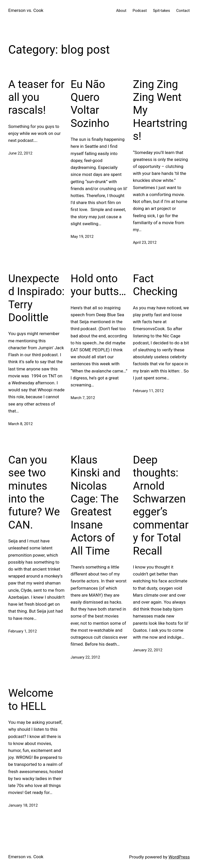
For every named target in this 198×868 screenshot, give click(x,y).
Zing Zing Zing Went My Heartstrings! (160, 110)
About (121, 11)
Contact (183, 11)
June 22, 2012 (20, 153)
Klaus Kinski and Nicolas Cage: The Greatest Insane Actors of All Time (96, 505)
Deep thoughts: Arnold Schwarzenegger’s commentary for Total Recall (161, 505)
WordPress (179, 857)
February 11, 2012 (148, 391)
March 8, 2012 (20, 424)
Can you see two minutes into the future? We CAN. (34, 492)
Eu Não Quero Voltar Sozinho (90, 104)
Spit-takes (161, 11)
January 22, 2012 (85, 657)
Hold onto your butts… (98, 285)
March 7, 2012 (83, 398)
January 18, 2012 (23, 805)
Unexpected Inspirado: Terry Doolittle (36, 298)
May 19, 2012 (82, 237)
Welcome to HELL (31, 699)
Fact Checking (155, 285)
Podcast (140, 11)
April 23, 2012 (145, 242)
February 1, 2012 (23, 631)
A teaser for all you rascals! (36, 97)
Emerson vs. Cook (26, 10)
